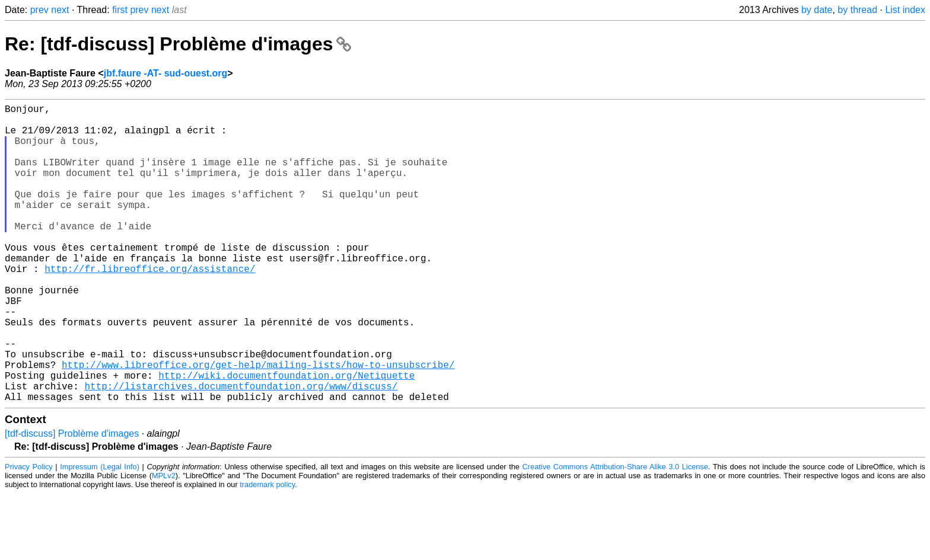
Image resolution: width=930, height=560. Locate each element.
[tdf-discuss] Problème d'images (72, 500)
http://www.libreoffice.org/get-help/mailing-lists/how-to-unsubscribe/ (258, 424)
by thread (857, 10)
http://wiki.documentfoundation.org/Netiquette (286, 437)
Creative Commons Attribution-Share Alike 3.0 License (615, 533)
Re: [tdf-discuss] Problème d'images (178, 44)
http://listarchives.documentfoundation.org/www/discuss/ (241, 450)
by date (817, 10)
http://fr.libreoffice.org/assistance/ (150, 306)
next (60, 10)
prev (39, 10)
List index (905, 10)
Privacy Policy (29, 533)
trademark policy (267, 551)
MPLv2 (164, 542)
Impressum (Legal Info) (100, 533)
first (120, 10)
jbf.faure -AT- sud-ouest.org (166, 73)
